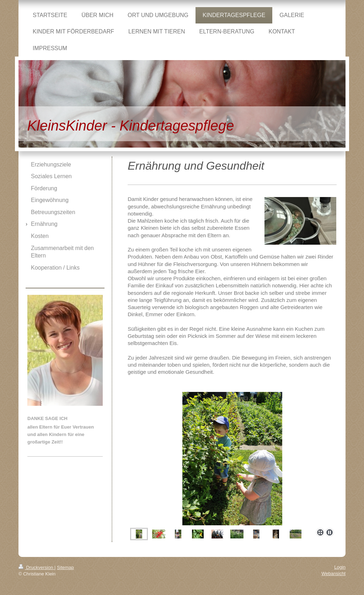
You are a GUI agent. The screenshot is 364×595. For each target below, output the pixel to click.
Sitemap (65, 567)
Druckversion (36, 567)
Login (340, 567)
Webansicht (333, 573)
